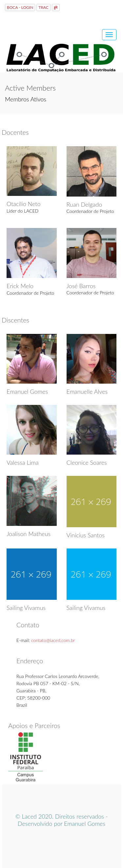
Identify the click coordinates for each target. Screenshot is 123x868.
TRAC (43, 7)
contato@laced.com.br (53, 640)
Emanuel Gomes (85, 824)
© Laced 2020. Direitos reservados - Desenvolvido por (61, 820)
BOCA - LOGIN (20, 7)
